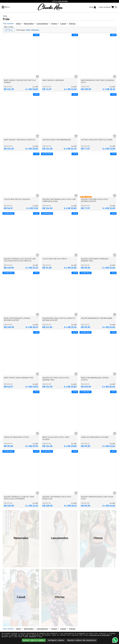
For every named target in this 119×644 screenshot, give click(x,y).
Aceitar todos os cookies (34, 640)
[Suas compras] (108, 8)
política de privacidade (100, 635)
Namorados (29, 24)
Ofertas (72, 24)
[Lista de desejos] (37, 77)
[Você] (93, 8)
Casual (63, 24)
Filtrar (9, 30)
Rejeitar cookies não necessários (82, 640)
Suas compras (105, 8)
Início (5, 16)
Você (91, 8)
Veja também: (9, 24)
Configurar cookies (56, 640)
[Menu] (6, 8)
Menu (7, 8)
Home (18, 24)
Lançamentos (42, 24)
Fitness (54, 24)
